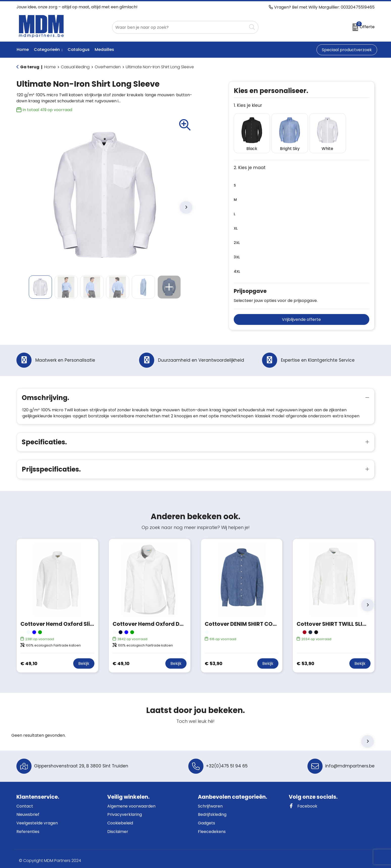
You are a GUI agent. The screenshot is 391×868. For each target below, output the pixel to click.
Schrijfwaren (210, 802)
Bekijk (84, 659)
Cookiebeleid (120, 819)
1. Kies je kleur (248, 105)
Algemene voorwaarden (131, 802)
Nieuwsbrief (28, 811)
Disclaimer (118, 828)
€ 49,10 (29, 659)
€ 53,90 (214, 659)
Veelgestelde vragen (37, 819)
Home (50, 67)
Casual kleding (75, 67)
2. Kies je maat (250, 164)
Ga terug (30, 67)
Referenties (28, 828)
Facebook (303, 802)
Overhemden (108, 67)
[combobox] (180, 27)
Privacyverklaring (125, 811)
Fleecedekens (212, 828)
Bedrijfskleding (212, 811)
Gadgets (206, 819)
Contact (25, 802)
